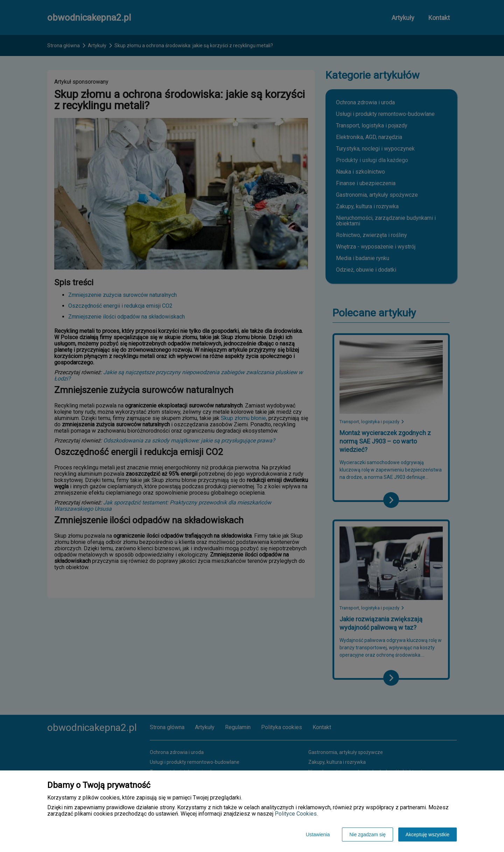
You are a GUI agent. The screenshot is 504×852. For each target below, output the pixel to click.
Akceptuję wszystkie (428, 834)
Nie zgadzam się (367, 834)
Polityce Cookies (296, 814)
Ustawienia (318, 834)
